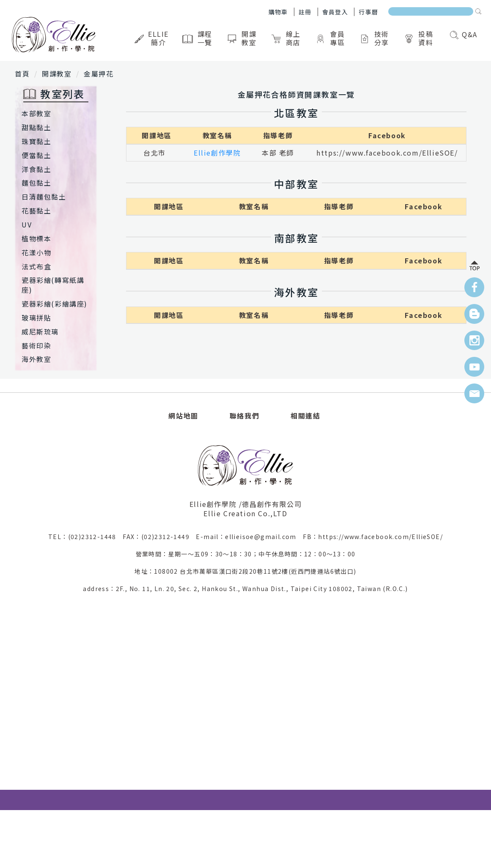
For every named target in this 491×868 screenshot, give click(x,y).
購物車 (278, 12)
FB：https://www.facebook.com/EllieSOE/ (373, 537)
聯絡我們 (244, 416)
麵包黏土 (36, 183)
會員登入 (335, 12)
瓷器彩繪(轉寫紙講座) (53, 285)
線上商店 (287, 38)
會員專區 (331, 38)
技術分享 (375, 38)
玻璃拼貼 (36, 318)
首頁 (22, 74)
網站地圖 (183, 416)
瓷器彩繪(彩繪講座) (55, 304)
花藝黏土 (36, 211)
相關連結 (305, 416)
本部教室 (36, 113)
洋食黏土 (36, 169)
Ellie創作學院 (217, 153)
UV (27, 225)
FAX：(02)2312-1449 (159, 537)
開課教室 (243, 38)
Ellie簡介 (152, 38)
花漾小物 (36, 252)
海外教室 (36, 359)
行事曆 (368, 12)
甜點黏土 (36, 127)
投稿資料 (420, 38)
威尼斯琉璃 (40, 331)
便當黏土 (36, 155)
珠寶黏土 (36, 141)
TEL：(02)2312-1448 (85, 537)
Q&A (464, 34)
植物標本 (36, 238)
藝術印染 (36, 345)
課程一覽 (199, 38)
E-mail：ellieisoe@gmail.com (249, 537)
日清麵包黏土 (44, 197)
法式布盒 (36, 266)
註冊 (305, 12)
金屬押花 (99, 74)
